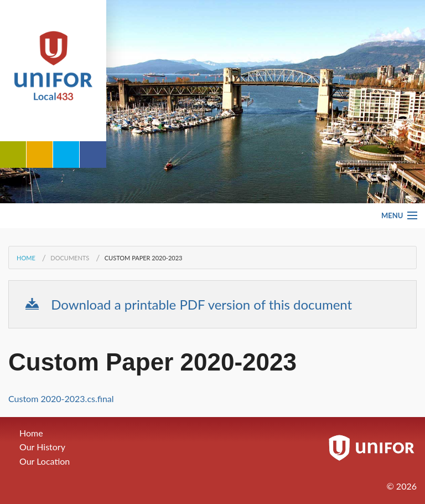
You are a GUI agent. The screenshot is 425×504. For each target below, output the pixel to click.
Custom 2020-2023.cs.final (61, 398)
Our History (42, 447)
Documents (70, 258)
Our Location (45, 461)
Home (26, 258)
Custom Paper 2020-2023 (144, 258)
